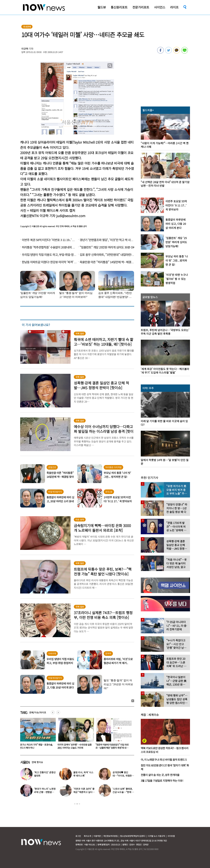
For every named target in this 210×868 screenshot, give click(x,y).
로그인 (78, 836)
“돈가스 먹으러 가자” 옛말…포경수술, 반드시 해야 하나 (74, 746)
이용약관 (97, 836)
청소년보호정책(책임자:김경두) (133, 836)
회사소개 (87, 836)
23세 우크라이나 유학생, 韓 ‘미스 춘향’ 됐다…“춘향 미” (36, 746)
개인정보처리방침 (110, 836)
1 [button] (75, 804)
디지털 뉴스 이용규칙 (156, 836)
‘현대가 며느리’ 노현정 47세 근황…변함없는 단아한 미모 (45, 792)
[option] (37, 735)
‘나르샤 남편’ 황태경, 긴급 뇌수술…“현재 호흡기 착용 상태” (123, 792)
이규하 (25, 49)
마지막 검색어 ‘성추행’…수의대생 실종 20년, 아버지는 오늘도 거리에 (113, 746)
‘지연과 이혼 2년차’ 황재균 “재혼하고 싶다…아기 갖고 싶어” (84, 792)
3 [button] (79, 804)
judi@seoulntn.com (71, 216)
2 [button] (77, 804)
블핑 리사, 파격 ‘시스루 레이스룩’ (83, 774)
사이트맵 (171, 836)
